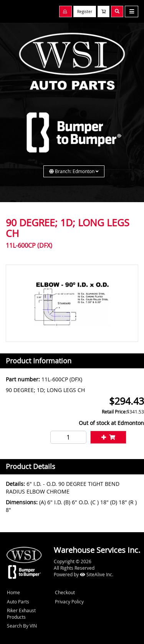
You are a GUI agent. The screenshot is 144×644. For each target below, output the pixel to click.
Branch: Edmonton (74, 171)
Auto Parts (18, 602)
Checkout (65, 592)
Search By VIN (22, 626)
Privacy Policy (69, 602)
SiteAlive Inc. (97, 574)
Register (85, 12)
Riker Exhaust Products (21, 614)
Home (13, 592)
